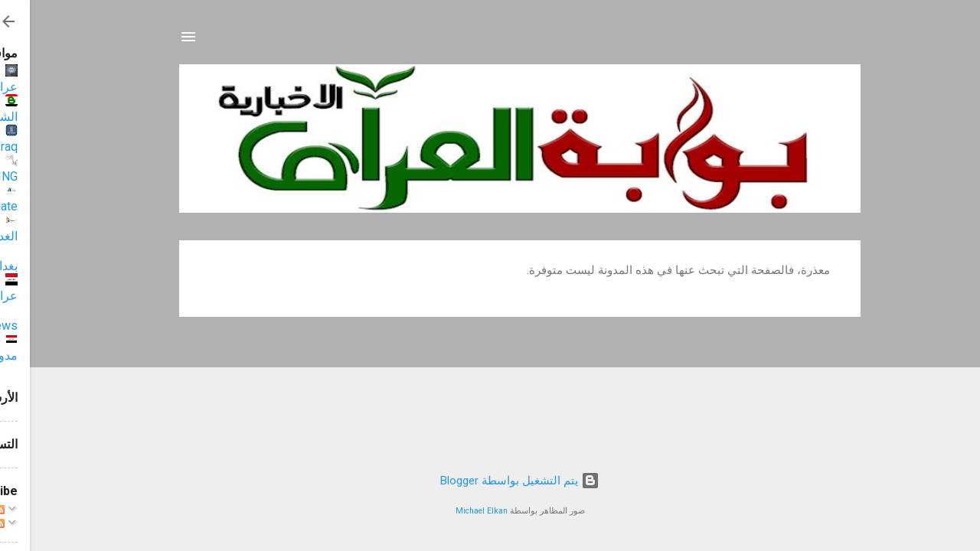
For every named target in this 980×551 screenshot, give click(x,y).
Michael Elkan (452, 511)
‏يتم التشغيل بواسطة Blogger (490, 481)
